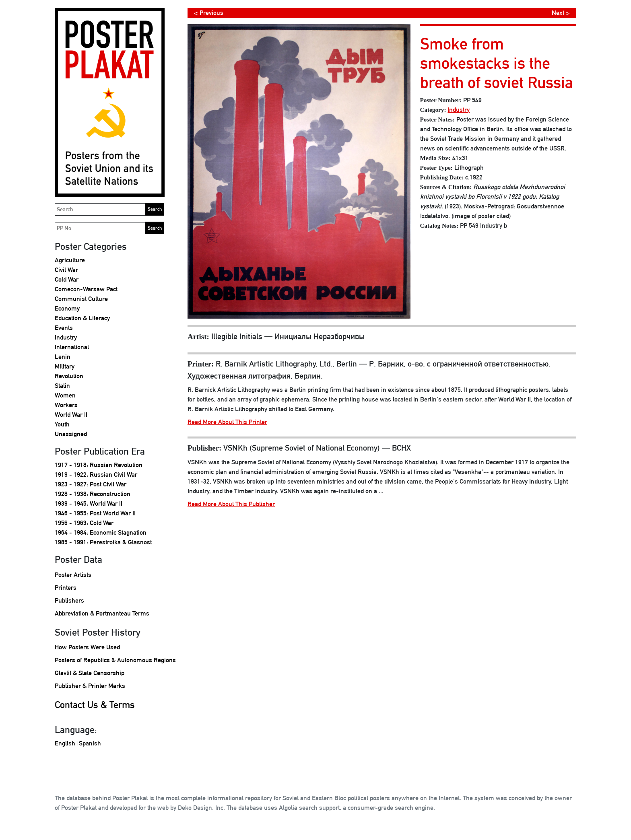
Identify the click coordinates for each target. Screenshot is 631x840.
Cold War (67, 279)
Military (65, 366)
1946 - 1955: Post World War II (95, 513)
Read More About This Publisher (231, 504)
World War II (71, 415)
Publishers (69, 600)
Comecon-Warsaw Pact (86, 289)
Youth (62, 424)
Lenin (63, 357)
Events (64, 328)
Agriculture (70, 260)
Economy (67, 308)
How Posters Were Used (87, 647)
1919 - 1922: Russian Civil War (96, 475)
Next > (561, 13)
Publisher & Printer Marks (90, 686)
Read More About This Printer (227, 422)
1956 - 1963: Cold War (84, 523)
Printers (66, 588)
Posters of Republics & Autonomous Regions (115, 660)
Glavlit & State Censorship (90, 673)
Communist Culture (81, 299)
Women (65, 395)
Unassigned (71, 434)
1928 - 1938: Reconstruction (93, 494)
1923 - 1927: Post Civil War (91, 484)
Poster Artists (73, 575)
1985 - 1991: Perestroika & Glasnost (103, 542)
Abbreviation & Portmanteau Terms (102, 613)
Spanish (90, 743)
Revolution (69, 376)
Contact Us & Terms (95, 704)
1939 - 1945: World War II (89, 503)
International (72, 347)
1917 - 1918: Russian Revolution (99, 465)
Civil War (66, 270)
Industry (66, 337)
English (65, 743)
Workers (66, 405)
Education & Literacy (82, 318)
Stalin (62, 386)
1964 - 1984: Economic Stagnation (101, 532)
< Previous (209, 13)
